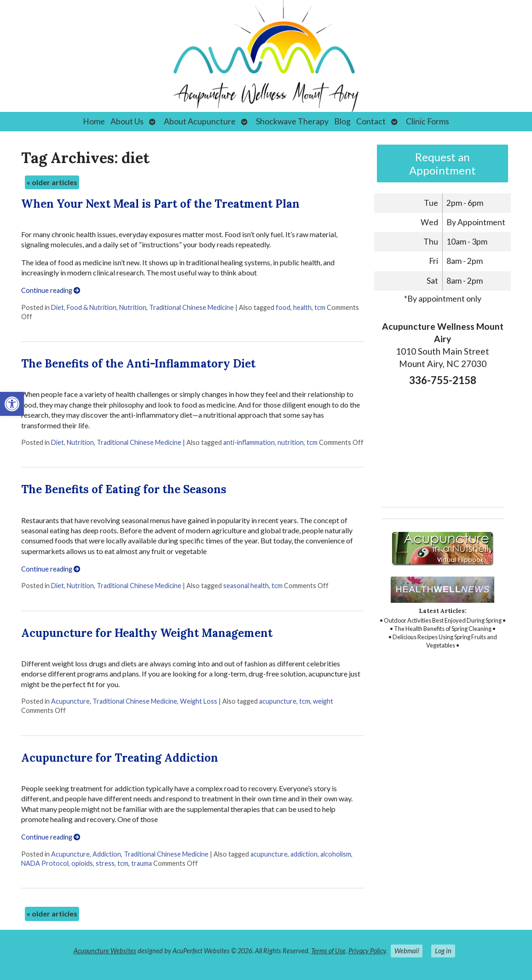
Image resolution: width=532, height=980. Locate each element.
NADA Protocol (45, 863)
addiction (304, 854)
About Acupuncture (200, 121)
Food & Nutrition (92, 307)
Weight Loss (199, 701)
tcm (320, 307)
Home (94, 121)
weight (323, 701)
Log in (443, 951)
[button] (12, 404)
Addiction (107, 854)
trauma (142, 863)
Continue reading (51, 290)
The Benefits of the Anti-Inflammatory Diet (138, 364)
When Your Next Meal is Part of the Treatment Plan (160, 204)
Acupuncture (70, 701)
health (302, 307)
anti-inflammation (249, 442)
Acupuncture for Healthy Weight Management (147, 633)
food (283, 307)
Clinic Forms (428, 121)
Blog (342, 121)
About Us (127, 121)
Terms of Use (328, 951)
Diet (58, 307)
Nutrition (133, 307)
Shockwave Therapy (292, 121)
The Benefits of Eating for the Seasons (124, 489)
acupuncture (278, 701)
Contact (371, 121)
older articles (52, 182)
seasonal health (246, 586)
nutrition (291, 442)
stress (105, 863)
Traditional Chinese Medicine (191, 307)
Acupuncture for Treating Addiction (120, 758)
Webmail (407, 951)
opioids (82, 863)
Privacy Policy (367, 951)
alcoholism (336, 854)
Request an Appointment (442, 163)
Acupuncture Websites (105, 951)
